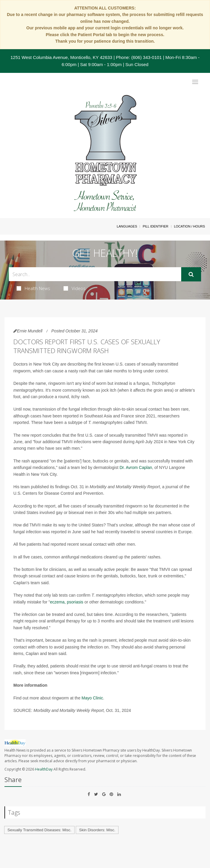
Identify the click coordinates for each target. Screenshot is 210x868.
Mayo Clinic (92, 698)
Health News (33, 288)
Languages (127, 226)
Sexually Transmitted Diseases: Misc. (39, 830)
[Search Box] (95, 274)
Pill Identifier (155, 226)
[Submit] (191, 274)
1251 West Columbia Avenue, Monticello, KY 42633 (61, 57)
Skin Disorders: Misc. (97, 830)
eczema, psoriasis (67, 602)
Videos (75, 288)
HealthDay (44, 769)
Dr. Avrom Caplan (136, 467)
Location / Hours (190, 226)
